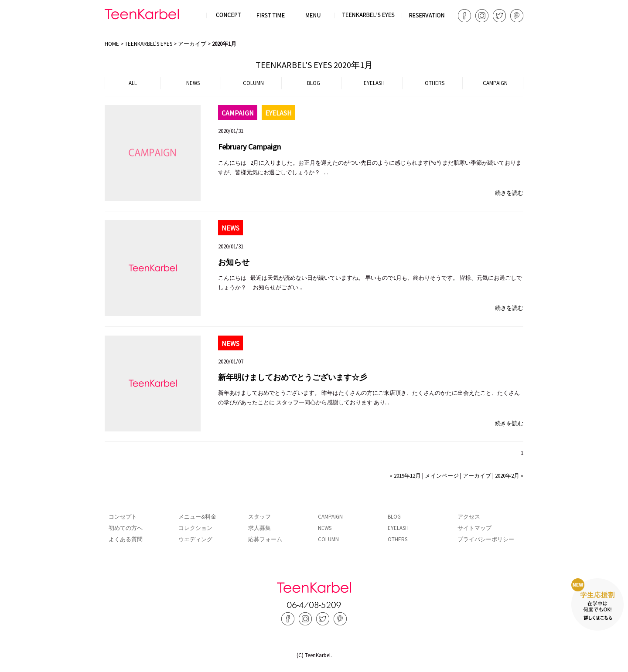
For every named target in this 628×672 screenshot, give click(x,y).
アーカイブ (192, 44)
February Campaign (249, 147)
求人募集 (259, 528)
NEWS (193, 83)
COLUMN (253, 83)
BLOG (314, 83)
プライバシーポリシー (486, 539)
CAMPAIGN (495, 83)
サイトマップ (474, 528)
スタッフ (259, 517)
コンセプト (123, 517)
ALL (133, 83)
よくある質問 (126, 539)
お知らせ (234, 262)
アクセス (469, 517)
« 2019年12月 (405, 476)
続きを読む (509, 193)
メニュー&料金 (197, 517)
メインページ (442, 476)
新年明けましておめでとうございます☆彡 (293, 377)
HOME (112, 44)
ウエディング (195, 539)
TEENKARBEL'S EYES (148, 44)
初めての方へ (126, 528)
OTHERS (435, 83)
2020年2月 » (509, 476)
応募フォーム (265, 539)
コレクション (195, 528)
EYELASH (374, 83)
